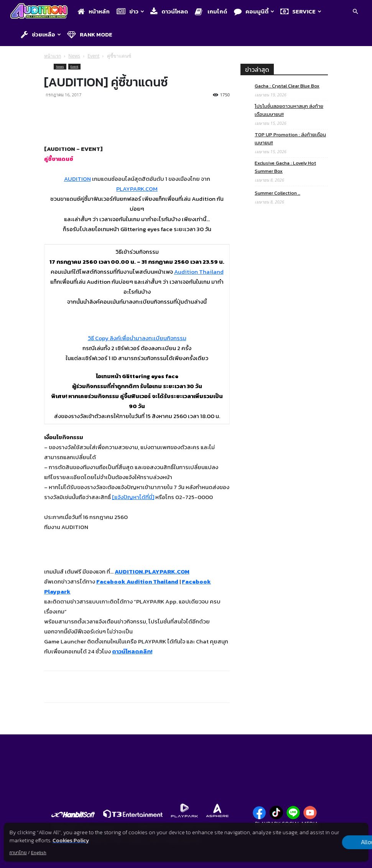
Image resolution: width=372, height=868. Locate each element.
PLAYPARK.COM (137, 189)
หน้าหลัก (94, 11)
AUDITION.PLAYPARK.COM (152, 571)
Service (301, 11)
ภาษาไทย (18, 853)
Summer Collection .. (277, 193)
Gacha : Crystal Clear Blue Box (287, 86)
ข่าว (130, 11)
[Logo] (41, 12)
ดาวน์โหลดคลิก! (132, 651)
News (74, 56)
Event (93, 56)
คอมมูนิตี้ (254, 11)
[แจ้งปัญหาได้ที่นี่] (133, 497)
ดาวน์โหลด (169, 11)
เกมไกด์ (211, 11)
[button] (355, 12)
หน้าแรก (53, 56)
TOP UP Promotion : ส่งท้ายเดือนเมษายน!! (290, 139)
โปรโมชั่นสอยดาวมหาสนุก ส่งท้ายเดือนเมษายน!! (289, 110)
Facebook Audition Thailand (137, 581)
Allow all (328, 842)
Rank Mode (90, 34)
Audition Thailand (199, 272)
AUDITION (77, 179)
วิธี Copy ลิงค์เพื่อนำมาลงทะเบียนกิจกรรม (137, 338)
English (39, 853)
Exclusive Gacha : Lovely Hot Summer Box (285, 167)
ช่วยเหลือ (41, 34)
